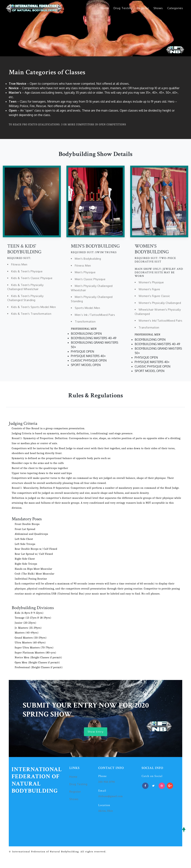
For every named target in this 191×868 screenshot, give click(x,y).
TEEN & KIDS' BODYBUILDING (24, 249)
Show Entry (95, 732)
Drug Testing (123, 8)
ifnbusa (103, 797)
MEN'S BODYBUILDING (95, 246)
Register (143, 8)
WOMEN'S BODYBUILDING (152, 249)
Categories (175, 8)
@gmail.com (115, 797)
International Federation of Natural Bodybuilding (37, 781)
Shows (158, 8)
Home (105, 8)
